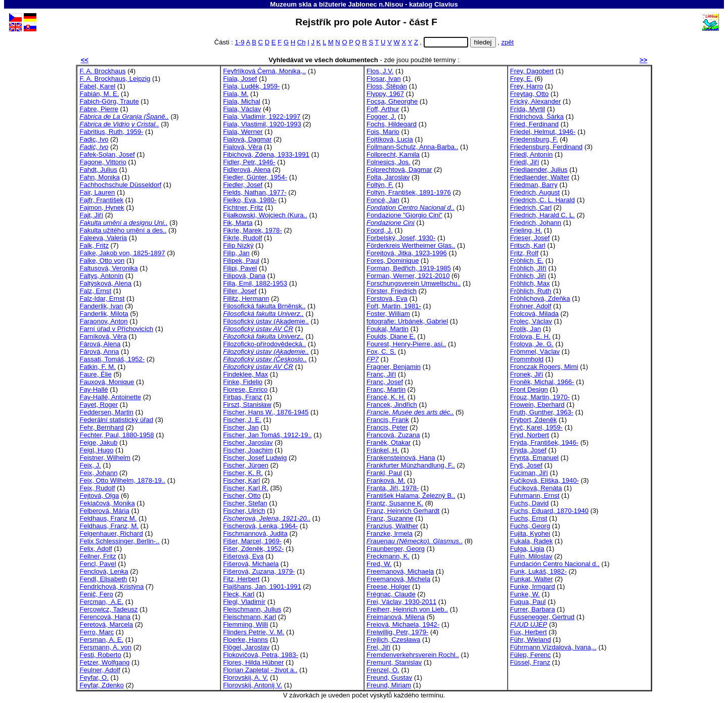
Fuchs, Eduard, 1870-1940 (549, 511)
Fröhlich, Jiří (528, 276)
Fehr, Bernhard (101, 427)
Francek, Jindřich (392, 405)
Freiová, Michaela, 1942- (403, 624)
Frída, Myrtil (528, 109)
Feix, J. (90, 465)
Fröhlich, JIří (528, 268)
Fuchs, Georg (530, 526)
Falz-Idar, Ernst (102, 298)
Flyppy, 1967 (385, 94)
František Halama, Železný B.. (411, 496)
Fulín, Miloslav (531, 556)
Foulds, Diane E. (391, 336)
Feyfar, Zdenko (101, 685)
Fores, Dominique (393, 261)
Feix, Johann (98, 473)
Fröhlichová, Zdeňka (540, 298)
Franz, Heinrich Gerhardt (403, 511)
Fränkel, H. (383, 450)
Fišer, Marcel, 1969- (252, 541)
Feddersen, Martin (106, 412)
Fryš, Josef (526, 465)
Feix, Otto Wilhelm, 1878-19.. (122, 480)
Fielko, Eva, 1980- (250, 200)
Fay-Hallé (94, 389)
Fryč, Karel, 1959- (536, 427)
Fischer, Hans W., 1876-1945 (266, 412)
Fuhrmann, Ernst (535, 496)
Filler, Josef (240, 291)
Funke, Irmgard (533, 587)
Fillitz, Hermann (246, 298)
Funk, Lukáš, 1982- (538, 571)
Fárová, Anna (99, 351)
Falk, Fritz (94, 245)
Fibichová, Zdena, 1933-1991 (266, 154)
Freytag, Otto (530, 94)
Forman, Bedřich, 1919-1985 (409, 268)
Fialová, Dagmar (247, 139)
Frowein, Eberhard (537, 405)
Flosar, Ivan (384, 79)
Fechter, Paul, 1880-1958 (117, 435)
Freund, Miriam (389, 685)
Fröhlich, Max (530, 283)
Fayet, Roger (99, 405)
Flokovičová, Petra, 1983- (261, 655)
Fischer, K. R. (243, 473)
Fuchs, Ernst (529, 518)
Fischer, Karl (241, 480)
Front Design (529, 389)
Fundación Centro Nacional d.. (555, 564)
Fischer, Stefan (245, 503)
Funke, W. (525, 594)
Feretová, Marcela (106, 624)
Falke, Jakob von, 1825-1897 (122, 253)
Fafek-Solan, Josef (107, 154)
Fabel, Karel (97, 86)
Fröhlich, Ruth (531, 291)
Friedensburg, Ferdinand (547, 147)
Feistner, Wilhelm (105, 458)
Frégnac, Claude (391, 594)
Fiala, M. (236, 94)
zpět (507, 42)
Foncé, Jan (383, 200)
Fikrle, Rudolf (242, 238)
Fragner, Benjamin (394, 367)
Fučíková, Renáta (536, 488)
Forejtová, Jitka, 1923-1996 (407, 253)
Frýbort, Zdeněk (534, 420)
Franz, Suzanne (390, 518)
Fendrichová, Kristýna (111, 587)
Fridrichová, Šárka (537, 116)
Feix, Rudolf (97, 488)
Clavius (446, 4)
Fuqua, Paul (528, 602)
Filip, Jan (236, 253)
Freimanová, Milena (396, 617)
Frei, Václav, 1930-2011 (401, 602)
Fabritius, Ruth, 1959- (111, 132)
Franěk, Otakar (389, 442)
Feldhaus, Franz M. (108, 518)
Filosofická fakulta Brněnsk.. (264, 306)
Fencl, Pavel (98, 564)
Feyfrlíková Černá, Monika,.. (264, 71)
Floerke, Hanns (245, 640)
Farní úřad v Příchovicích (116, 329)
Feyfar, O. (94, 677)
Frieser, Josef (530, 238)
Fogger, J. (381, 116)
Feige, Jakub (98, 442)
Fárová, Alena (100, 344)
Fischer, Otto (242, 496)
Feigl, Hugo (96, 450)
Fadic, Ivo (94, 139)
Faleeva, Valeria (103, 238)
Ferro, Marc (97, 632)
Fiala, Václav (242, 109)
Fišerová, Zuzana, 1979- (259, 571)
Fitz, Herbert (241, 579)
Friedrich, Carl (531, 207)
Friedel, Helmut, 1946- (543, 132)
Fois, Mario (383, 132)
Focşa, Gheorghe (392, 101)
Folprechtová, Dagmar (399, 170)
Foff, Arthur (383, 109)
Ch (302, 42)
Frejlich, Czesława (393, 640)
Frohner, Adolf (531, 306)
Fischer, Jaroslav (248, 442)
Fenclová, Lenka (104, 571)
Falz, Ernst (95, 291)
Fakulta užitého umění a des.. (123, 230)
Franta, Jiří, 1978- (393, 488)
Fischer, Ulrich (244, 511)
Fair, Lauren (97, 192)
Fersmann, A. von (105, 647)
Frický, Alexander (536, 101)
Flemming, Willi (245, 624)
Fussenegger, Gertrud (542, 617)
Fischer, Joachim (248, 450)
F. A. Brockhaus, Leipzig (115, 79)
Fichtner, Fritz (243, 207)
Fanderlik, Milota (104, 314)
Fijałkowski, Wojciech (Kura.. (265, 215)
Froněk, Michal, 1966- (542, 382)
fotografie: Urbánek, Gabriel (407, 321)
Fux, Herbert (529, 632)
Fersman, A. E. (101, 640)
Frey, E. (521, 79)
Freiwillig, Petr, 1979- (397, 632)
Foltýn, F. (380, 185)
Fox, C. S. (381, 351)
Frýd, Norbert (530, 435)
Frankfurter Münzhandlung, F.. (411, 465)
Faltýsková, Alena (105, 283)
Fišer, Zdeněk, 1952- (253, 549)
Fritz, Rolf (524, 253)
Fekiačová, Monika (107, 503)
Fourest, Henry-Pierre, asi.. (406, 344)
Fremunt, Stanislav (394, 662)
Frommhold (527, 359)
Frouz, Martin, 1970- (540, 397)
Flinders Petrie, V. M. (254, 632)
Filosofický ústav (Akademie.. (266, 321)
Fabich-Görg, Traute (109, 101)
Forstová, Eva (387, 298)
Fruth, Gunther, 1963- (542, 412)
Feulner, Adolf (100, 670)
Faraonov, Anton (103, 321)
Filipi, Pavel (240, 268)
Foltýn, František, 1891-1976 (409, 192)
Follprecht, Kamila (393, 154)
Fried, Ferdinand (534, 124)
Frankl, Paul (384, 473)
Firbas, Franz (242, 397)
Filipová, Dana (244, 276)
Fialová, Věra (242, 147)
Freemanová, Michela (398, 579)
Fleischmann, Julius (252, 609)
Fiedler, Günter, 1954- (255, 177)
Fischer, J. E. (242, 420)
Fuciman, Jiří (529, 473)
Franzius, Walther (392, 526)
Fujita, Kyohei (530, 533)
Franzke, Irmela (390, 533)
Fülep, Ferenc (531, 655)
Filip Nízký (238, 245)
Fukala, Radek (532, 541)
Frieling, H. (526, 230)
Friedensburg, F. (534, 139)
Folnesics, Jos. (389, 162)
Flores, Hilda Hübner (253, 662)
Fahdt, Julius (98, 170)
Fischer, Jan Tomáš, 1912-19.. (267, 435)
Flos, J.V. (380, 71)
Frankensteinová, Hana (401, 458)
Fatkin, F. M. (97, 367)
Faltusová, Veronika (108, 268)
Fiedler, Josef (243, 185)
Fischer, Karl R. (246, 488)
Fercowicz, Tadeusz (108, 609)
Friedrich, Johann (536, 223)
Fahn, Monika (99, 177)
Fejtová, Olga (99, 496)
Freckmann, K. (388, 556)
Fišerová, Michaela (251, 564)
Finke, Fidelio (243, 382)
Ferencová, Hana (105, 617)
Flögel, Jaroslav (246, 647)
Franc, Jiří (381, 374)
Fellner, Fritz (98, 556)
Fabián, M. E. (99, 94)
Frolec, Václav (531, 321)
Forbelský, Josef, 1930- (401, 238)
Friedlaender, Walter (540, 177)
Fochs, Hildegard (392, 124)
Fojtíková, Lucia (390, 139)
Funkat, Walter (532, 579)
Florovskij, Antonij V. (253, 685)
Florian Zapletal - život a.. (260, 670)
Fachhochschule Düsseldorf (120, 185)
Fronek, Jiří (527, 374)
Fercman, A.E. (101, 602)
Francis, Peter (387, 427)
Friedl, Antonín (532, 154)
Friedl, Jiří (525, 162)
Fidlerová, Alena (247, 170)
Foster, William (388, 314)
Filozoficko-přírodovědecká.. (264, 344)
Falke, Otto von (102, 261)
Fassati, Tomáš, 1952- (112, 359)
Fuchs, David (530, 503)
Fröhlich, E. (527, 261)
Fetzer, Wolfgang (104, 662)
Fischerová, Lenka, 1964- (260, 526)
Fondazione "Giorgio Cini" (404, 215)
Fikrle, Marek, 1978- (253, 230)
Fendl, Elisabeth (103, 579)
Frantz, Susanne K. (395, 503)
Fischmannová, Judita (255, 533)
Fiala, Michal (242, 101)
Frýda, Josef (528, 450)
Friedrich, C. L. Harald (542, 200)
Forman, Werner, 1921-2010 (408, 276)
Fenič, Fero (96, 594)
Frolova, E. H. (530, 336)
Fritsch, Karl (528, 245)
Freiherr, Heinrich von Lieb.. (407, 609)
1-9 (240, 42)
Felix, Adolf (96, 549)
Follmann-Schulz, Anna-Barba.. (412, 147)
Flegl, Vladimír (244, 602)
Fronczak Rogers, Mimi (544, 367)
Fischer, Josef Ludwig (255, 458)
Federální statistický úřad (116, 420)
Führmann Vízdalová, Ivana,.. (553, 647)
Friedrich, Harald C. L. (542, 215)
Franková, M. (386, 480)
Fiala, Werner (243, 132)
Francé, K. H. (386, 397)
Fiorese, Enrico (245, 389)
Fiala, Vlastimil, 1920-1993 (262, 124)
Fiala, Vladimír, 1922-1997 (262, 116)
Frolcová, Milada (534, 314)
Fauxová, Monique (107, 382)
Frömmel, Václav (535, 351)
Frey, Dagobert (532, 71)
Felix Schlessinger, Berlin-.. (119, 541)
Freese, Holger (389, 587)
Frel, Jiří (378, 647)
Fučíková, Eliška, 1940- (544, 480)
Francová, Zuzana (393, 435)
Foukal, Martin (388, 329)
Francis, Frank (388, 420)
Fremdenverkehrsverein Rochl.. (413, 655)
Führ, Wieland (531, 640)
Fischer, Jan (241, 427)
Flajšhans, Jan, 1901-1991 (262, 587)
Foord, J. (380, 230)
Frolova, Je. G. (532, 344)
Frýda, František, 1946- (544, 442)
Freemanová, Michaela (400, 571)
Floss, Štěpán (387, 86)
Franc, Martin (386, 389)
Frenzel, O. (383, 670)
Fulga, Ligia (527, 549)
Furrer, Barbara (533, 609)
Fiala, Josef (240, 79)
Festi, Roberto (100, 655)
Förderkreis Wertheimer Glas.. (411, 245)
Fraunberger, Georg (396, 549)
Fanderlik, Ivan (101, 306)
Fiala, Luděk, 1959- (251, 86)
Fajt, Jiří (91, 215)
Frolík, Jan (526, 329)
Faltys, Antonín (101, 276)
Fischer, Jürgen (246, 465)
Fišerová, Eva (243, 556)
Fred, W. (379, 564)
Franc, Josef (385, 382)
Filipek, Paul (241, 261)
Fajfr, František (101, 200)
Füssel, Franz (530, 662)
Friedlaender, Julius (539, 170)
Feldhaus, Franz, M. (109, 526)
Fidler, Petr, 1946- (249, 162)
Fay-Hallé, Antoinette (110, 397)
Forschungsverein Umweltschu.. (414, 283)
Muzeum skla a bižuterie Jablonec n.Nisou (336, 4)
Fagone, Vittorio (103, 162)
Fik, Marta (238, 223)
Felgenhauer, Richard (111, 533)
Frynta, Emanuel (534, 458)
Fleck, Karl (239, 594)
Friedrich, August (535, 192)
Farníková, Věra (103, 336)
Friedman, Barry (534, 185)
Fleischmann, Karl (249, 617)
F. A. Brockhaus (102, 71)
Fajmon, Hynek (102, 207)
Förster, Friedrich (392, 291)
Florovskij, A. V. (245, 677)
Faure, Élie (95, 374)
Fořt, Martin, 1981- (394, 306)
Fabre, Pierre (99, 109)
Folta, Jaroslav (388, 177)
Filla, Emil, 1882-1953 (255, 283)
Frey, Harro (527, 86)
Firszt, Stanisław (247, 405)
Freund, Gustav (389, 677)
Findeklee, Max (245, 374)
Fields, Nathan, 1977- (255, 192)
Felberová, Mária (104, 511)
